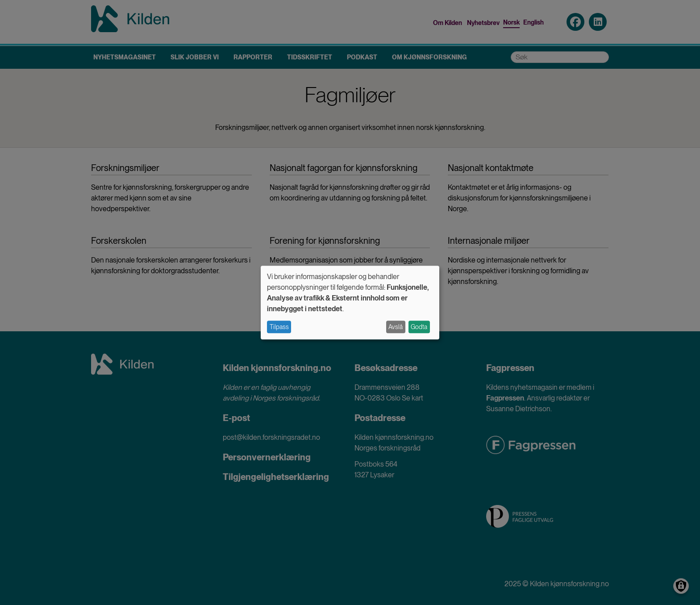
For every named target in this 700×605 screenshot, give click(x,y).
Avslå (396, 327)
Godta (419, 327)
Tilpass (279, 327)
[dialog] (350, 302)
